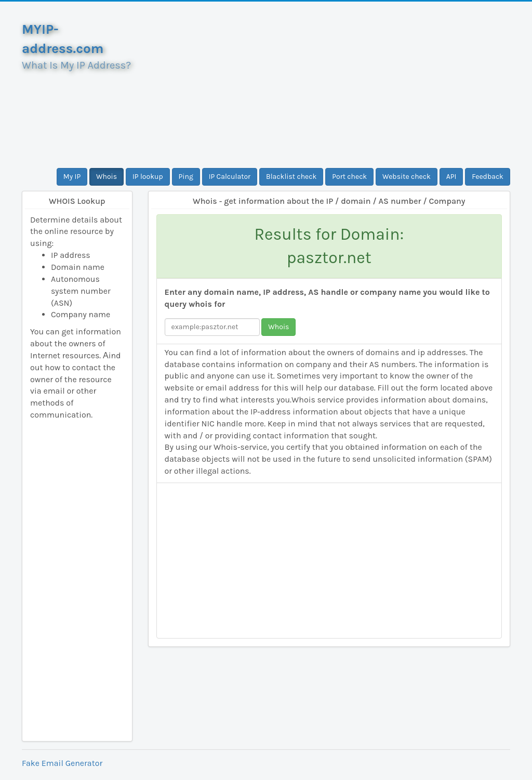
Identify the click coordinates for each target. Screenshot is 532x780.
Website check (407, 177)
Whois (107, 177)
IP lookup (148, 177)
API (451, 177)
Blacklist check (291, 177)
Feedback (488, 177)
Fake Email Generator (62, 763)
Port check (349, 177)
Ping (186, 177)
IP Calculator (230, 177)
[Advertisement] (329, 85)
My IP (72, 177)
